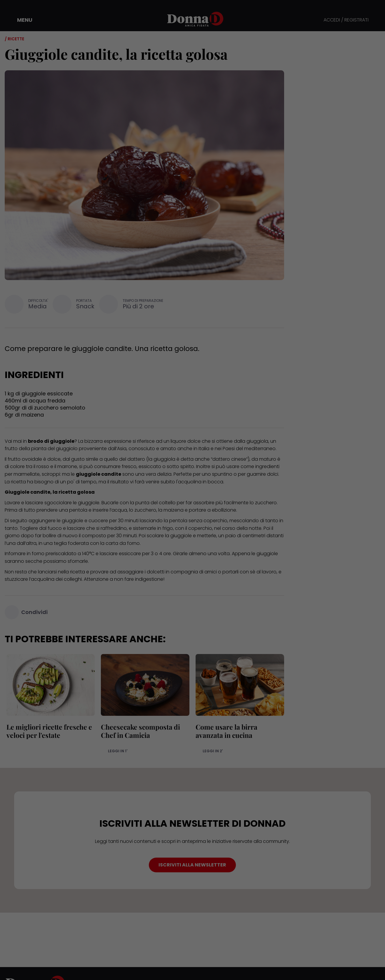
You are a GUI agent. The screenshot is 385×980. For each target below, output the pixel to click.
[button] (21, 20)
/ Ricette (14, 39)
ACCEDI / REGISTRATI (346, 20)
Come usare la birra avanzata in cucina (225, 731)
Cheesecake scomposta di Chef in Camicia (139, 731)
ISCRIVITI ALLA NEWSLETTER (192, 865)
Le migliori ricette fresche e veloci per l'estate (47, 731)
